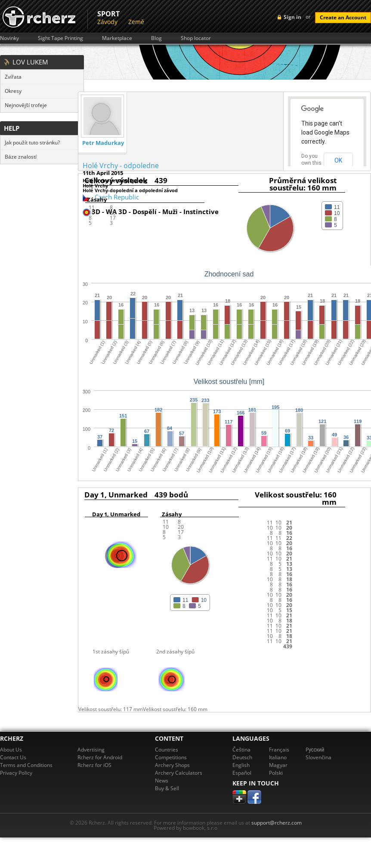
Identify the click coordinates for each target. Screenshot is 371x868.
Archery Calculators (179, 773)
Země (136, 22)
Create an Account (343, 17)
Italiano (278, 757)
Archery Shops (172, 765)
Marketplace (117, 38)
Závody (107, 22)
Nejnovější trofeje (26, 105)
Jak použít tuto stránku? (32, 143)
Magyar (278, 765)
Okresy (13, 91)
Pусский (315, 750)
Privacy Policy (16, 773)
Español (242, 773)
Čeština (241, 750)
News (162, 781)
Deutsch (242, 757)
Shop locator (196, 38)
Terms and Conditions (26, 765)
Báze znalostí (21, 157)
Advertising (91, 750)
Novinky (9, 38)
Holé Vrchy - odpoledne (121, 166)
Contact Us (13, 757)
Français (279, 750)
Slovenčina (318, 757)
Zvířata (13, 77)
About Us (11, 750)
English (241, 765)
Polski (276, 773)
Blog (156, 38)
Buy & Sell (167, 788)
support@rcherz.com (277, 823)
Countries (167, 750)
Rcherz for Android (100, 757)
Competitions (171, 757)
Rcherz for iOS (94, 765)
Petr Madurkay (103, 143)
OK (338, 160)
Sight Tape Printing (60, 38)
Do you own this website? (312, 163)
